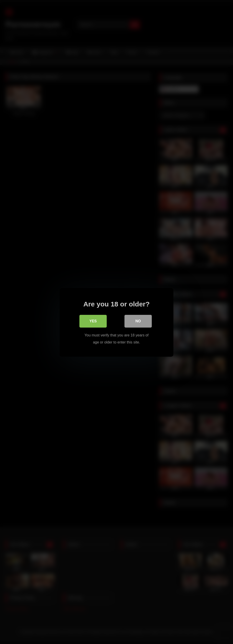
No (138, 321)
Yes (93, 321)
